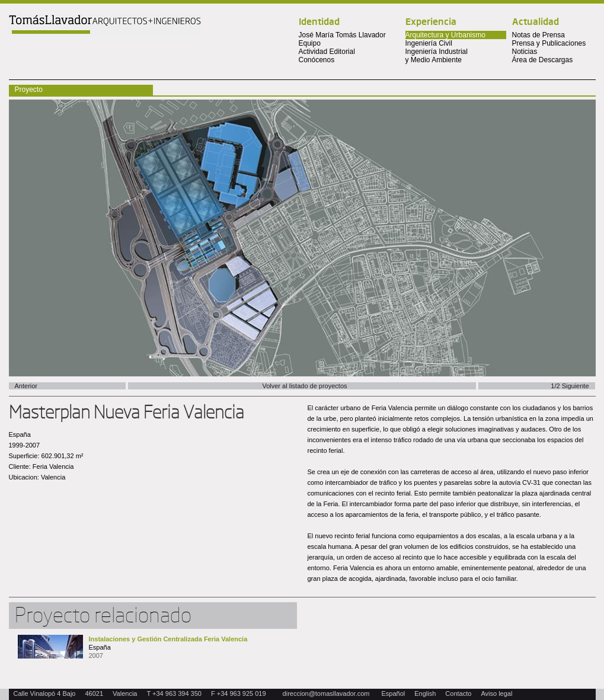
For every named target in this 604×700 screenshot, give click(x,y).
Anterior (26, 386)
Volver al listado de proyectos (304, 386)
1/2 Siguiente (570, 386)
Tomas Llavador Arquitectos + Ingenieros (105, 25)
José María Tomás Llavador (342, 35)
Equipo (310, 43)
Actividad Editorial (327, 52)
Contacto (458, 693)
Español (394, 693)
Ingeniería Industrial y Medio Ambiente (437, 56)
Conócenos (317, 60)
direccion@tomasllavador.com (326, 693)
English (425, 693)
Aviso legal (496, 693)
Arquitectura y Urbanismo (445, 35)
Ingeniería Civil (429, 43)
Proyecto (29, 90)
